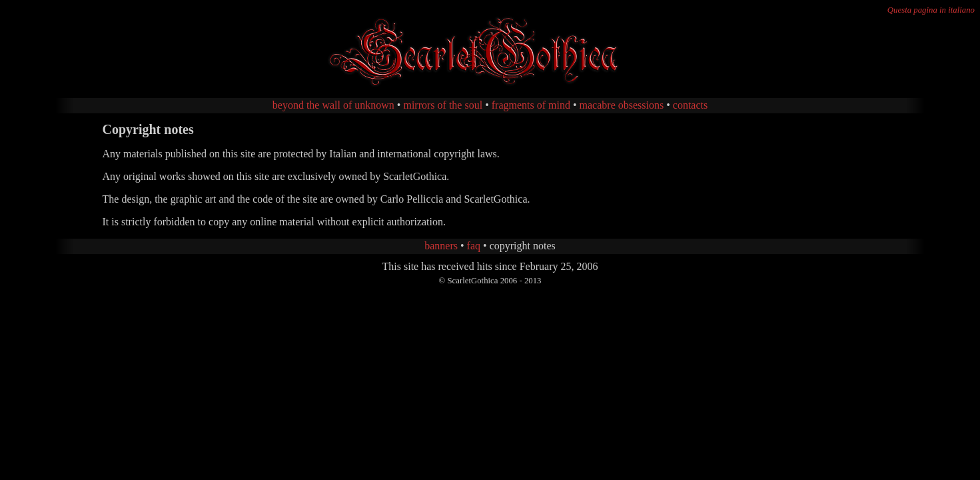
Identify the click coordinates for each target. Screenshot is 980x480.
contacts (690, 105)
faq (474, 246)
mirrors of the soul (443, 105)
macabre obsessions (622, 105)
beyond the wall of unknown (333, 105)
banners (441, 246)
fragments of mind (531, 105)
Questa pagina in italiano (931, 10)
